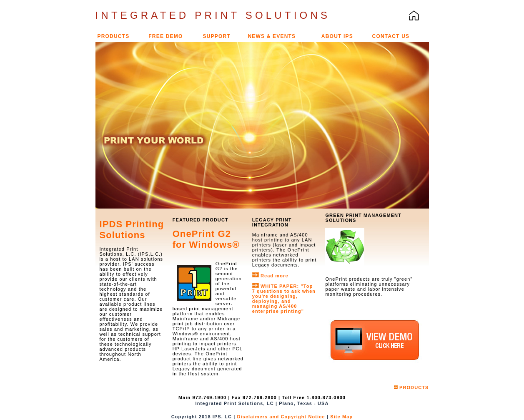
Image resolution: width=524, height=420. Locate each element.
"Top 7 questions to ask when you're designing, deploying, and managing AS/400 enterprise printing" (284, 299)
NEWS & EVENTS (272, 36)
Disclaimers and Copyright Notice (282, 417)
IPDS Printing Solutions (132, 230)
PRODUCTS (114, 36)
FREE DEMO (165, 36)
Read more (275, 276)
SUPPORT (216, 36)
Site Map (341, 417)
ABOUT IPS (337, 36)
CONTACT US (391, 36)
